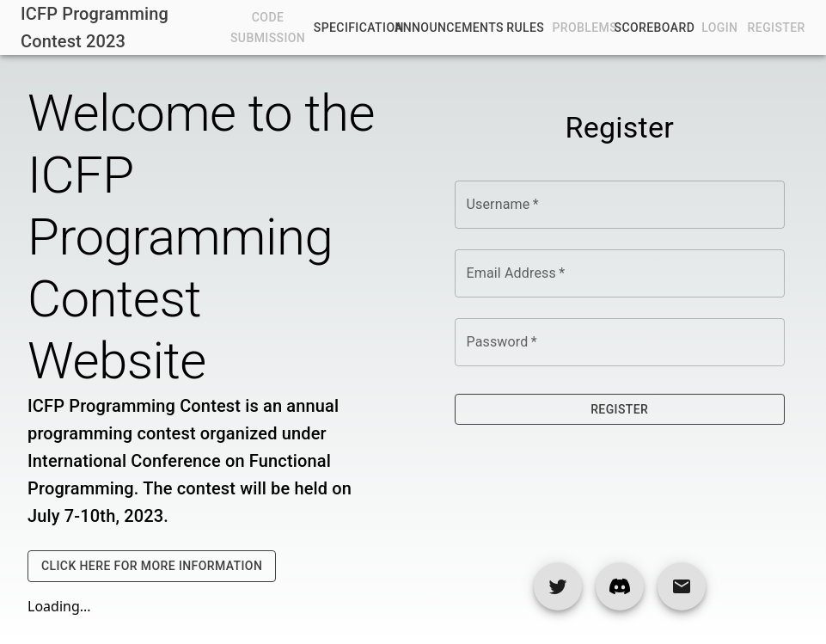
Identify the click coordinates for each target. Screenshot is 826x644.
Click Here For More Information (152, 566)
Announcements (450, 28)
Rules (525, 28)
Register (620, 410)
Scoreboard (654, 28)
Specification (359, 28)
